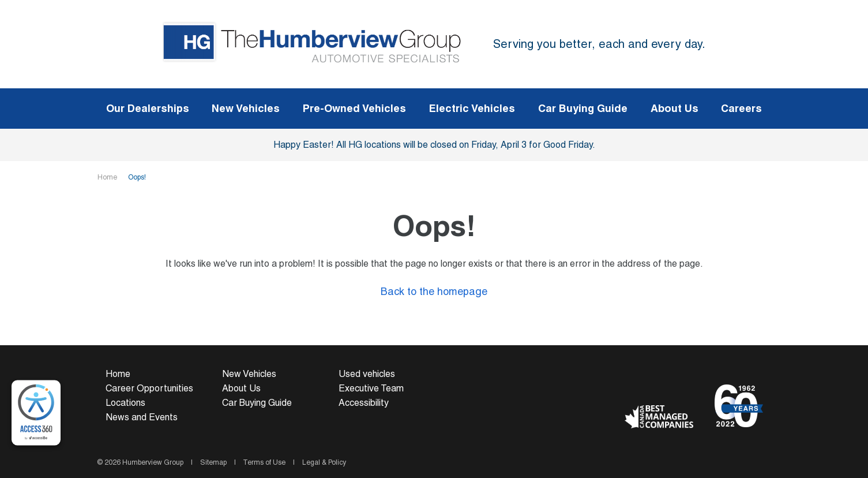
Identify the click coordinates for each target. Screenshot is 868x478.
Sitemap (213, 462)
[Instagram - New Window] (675, 386)
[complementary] (36, 413)
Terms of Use (264, 462)
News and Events (142, 417)
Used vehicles (367, 374)
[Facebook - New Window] (635, 386)
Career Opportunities (149, 388)
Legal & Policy (323, 462)
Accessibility (364, 403)
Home (108, 177)
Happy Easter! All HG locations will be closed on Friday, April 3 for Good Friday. (434, 145)
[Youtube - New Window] (655, 386)
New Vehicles (249, 374)
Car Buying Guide (257, 403)
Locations (125, 403)
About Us (241, 388)
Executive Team (371, 388)
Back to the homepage (434, 291)
